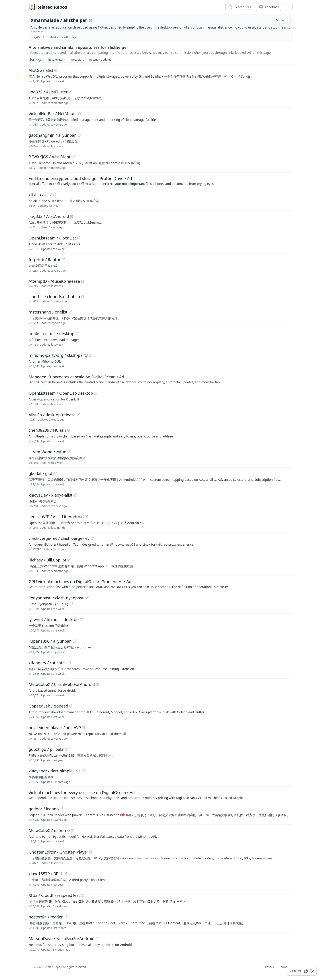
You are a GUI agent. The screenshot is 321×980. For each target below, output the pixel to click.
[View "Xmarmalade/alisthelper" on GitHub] (91, 20)
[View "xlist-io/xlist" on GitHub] (55, 195)
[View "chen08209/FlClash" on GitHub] (69, 430)
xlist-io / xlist (40, 195)
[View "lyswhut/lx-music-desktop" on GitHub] (81, 619)
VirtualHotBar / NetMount (53, 113)
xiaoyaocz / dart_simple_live (55, 771)
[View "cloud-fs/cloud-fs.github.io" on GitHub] (83, 297)
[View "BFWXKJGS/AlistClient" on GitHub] (73, 157)
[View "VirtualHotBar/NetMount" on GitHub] (80, 113)
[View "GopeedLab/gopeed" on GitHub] (71, 706)
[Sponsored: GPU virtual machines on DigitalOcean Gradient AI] (161, 584)
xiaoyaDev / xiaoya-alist (51, 495)
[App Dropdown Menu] (288, 7)
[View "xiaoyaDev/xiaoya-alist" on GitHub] (75, 495)
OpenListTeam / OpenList (52, 238)
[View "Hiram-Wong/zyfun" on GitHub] (69, 452)
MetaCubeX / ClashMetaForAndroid (62, 684)
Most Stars (77, 60)
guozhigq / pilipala (46, 749)
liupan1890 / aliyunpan (50, 641)
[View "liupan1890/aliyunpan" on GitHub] (74, 641)
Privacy (270, 967)
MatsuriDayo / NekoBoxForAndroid (62, 939)
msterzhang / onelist (48, 312)
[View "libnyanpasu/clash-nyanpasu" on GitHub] (87, 598)
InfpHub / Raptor (45, 260)
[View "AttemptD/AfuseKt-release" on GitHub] (83, 281)
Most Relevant (55, 60)
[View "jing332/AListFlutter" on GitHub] (70, 92)
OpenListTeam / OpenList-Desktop (61, 393)
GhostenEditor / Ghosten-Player (59, 852)
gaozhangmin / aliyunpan (53, 135)
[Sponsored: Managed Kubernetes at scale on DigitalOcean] (161, 379)
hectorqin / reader (46, 917)
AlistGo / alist (41, 70)
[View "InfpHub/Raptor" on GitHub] (63, 260)
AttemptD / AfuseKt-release (54, 281)
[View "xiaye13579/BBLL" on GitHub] (65, 874)
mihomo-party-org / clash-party (58, 355)
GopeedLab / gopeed (49, 706)
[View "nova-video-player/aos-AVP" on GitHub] (84, 728)
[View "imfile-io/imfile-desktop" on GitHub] (77, 334)
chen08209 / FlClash (47, 430)
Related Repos (52, 7)
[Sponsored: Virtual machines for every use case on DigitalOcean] (161, 795)
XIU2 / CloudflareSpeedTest (54, 895)
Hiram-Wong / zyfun (48, 452)
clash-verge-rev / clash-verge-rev (59, 538)
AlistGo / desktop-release (52, 415)
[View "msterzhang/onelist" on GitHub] (70, 312)
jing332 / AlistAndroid (49, 216)
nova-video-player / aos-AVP (55, 728)
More (283, 20)
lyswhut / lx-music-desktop (54, 619)
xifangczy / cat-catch (48, 663)
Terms (283, 967)
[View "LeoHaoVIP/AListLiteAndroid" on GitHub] (86, 517)
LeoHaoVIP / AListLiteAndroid (56, 517)
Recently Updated (100, 60)
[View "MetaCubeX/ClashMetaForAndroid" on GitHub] (98, 684)
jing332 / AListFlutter (48, 92)
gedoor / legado (44, 809)
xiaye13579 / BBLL (46, 874)
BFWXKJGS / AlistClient (50, 157)
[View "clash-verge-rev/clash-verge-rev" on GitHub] (92, 538)
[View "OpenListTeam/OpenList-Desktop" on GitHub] (96, 393)
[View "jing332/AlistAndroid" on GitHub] (72, 216)
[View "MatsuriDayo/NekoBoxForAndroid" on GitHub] (97, 939)
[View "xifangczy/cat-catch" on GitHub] (70, 663)
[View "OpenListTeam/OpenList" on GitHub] (79, 238)
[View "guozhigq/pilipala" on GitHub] (66, 749)
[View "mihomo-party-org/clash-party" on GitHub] (90, 355)
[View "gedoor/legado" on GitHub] (61, 809)
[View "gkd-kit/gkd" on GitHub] (55, 473)
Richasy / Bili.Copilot (48, 560)
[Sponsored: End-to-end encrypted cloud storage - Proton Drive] (161, 181)
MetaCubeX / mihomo (49, 830)
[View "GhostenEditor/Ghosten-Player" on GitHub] (91, 852)
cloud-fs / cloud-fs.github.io (54, 297)
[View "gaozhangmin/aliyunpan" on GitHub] (79, 135)
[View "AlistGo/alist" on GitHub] (56, 70)
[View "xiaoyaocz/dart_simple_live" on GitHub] (83, 771)
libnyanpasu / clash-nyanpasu (57, 598)
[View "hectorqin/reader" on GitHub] (65, 917)
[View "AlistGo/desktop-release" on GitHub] (78, 415)
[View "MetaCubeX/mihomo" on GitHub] (72, 830)
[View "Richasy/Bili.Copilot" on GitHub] (69, 560)
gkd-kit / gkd (41, 473)
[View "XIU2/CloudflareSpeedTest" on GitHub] (82, 895)
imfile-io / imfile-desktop (52, 334)
